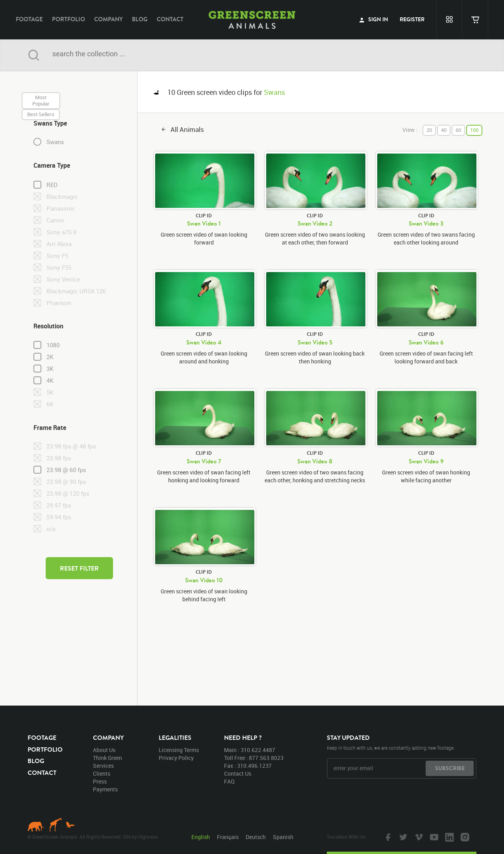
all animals (187, 129)
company (108, 19)
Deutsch (256, 837)
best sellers (41, 114)
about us (104, 750)
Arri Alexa (59, 244)
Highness (148, 837)
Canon (55, 220)
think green (107, 758)
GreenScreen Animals (252, 20)
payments (105, 789)
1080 (53, 345)
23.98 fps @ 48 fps (71, 446)
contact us (238, 773)
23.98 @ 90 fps (66, 482)
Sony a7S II (61, 232)
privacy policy (176, 758)
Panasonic (61, 208)
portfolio (69, 19)
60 (458, 130)
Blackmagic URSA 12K (76, 291)
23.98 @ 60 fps (66, 470)
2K (50, 357)
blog (140, 19)
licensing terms (179, 750)
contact (170, 19)
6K (50, 404)
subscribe (450, 768)
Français (228, 837)
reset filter (79, 568)
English (201, 837)
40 (444, 130)
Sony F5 (57, 256)
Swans (55, 142)
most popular (41, 100)
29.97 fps (59, 506)
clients (102, 773)
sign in (374, 19)
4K (50, 381)
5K (50, 393)
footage (29, 19)
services (103, 766)
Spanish (283, 837)
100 (474, 130)
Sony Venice (63, 279)
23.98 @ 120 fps (68, 494)
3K (50, 369)
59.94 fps (59, 517)
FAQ (229, 781)
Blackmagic (62, 197)
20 (429, 130)
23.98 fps (59, 458)
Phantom (59, 303)
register (412, 19)
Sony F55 (59, 268)
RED (52, 185)
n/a (51, 529)
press (100, 781)
